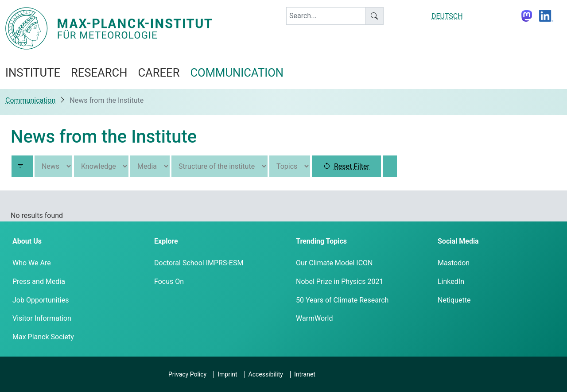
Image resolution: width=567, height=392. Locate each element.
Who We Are (32, 263)
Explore (166, 241)
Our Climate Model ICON (334, 263)
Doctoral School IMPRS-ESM (199, 263)
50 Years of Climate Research (342, 300)
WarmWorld (315, 318)
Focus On (169, 281)
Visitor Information (42, 318)
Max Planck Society (43, 337)
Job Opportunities (41, 300)
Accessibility (266, 374)
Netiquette (454, 300)
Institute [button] (33, 73)
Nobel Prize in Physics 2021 (340, 281)
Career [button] (159, 73)
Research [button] (99, 73)
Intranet (305, 374)
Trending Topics (321, 241)
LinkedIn (451, 281)
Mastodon (454, 263)
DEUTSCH (447, 16)
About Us (27, 241)
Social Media (458, 241)
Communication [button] (237, 73)
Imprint (227, 374)
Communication (30, 100)
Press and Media (39, 281)
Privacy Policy (187, 374)
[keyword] (326, 16)
